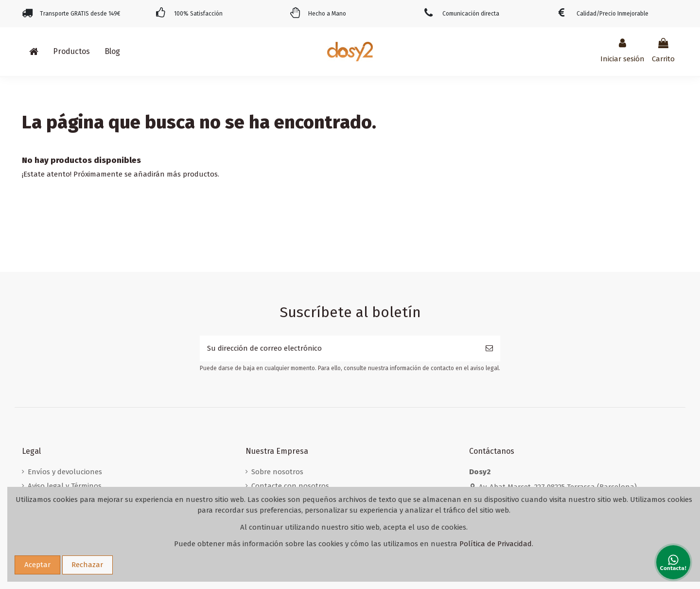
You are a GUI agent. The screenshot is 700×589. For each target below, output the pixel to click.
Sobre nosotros (277, 472)
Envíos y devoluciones (65, 472)
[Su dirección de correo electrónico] (339, 348)
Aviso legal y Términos (65, 486)
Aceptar (37, 565)
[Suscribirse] (489, 348)
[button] (71, 52)
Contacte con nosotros (290, 486)
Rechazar (87, 565)
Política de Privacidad (496, 544)
